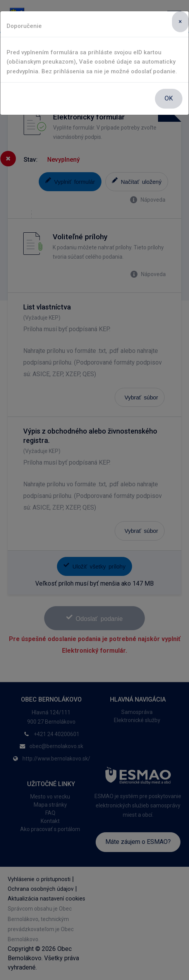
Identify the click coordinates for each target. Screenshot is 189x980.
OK (169, 98)
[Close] (180, 22)
